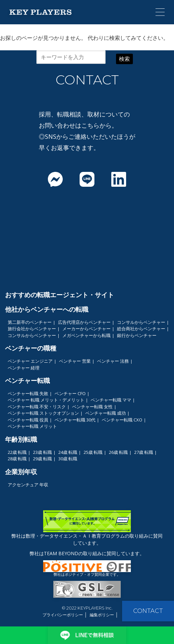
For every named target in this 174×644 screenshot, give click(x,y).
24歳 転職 (68, 452)
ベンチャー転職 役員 (28, 420)
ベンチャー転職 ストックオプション (43, 413)
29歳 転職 (42, 459)
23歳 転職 (42, 452)
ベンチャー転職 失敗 (28, 393)
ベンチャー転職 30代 (75, 420)
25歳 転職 (93, 452)
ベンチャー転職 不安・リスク (37, 407)
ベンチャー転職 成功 (106, 413)
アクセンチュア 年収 (28, 485)
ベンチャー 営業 (75, 361)
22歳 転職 (17, 452)
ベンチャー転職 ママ (111, 400)
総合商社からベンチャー (141, 329)
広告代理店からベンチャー (84, 322)
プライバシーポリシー (63, 615)
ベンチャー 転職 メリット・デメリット (46, 400)
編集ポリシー (102, 615)
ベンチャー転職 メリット (32, 426)
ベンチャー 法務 (113, 361)
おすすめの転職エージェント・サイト (60, 295)
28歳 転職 (17, 459)
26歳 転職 (118, 452)
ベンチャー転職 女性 (92, 407)
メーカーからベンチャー (86, 329)
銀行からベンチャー (137, 335)
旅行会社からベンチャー (32, 329)
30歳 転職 (68, 459)
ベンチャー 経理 (24, 368)
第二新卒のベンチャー (30, 322)
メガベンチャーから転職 (86, 335)
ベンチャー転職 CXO (122, 420)
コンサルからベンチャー (141, 322)
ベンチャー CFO (70, 393)
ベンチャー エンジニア (30, 361)
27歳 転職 (144, 452)
